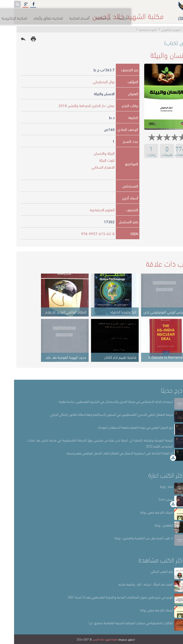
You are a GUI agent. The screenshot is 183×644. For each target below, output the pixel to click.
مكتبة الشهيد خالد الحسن (91, 639)
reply (9, 39)
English (10, 14)
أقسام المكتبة (103, 14)
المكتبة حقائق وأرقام (71, 14)
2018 (49, 105)
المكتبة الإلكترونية (36, 14)
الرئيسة (149, 14)
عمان (97, 105)
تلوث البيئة (93, 160)
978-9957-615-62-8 (84, 233)
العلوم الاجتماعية (88, 210)
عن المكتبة (129, 14)
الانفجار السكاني (89, 167)
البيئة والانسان (90, 153)
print (19, 39)
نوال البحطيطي (90, 81)
